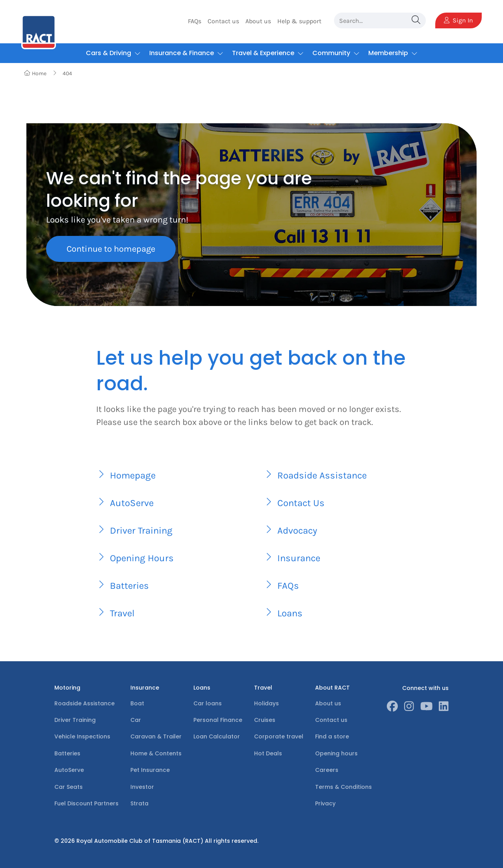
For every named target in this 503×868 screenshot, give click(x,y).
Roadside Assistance (84, 703)
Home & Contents (156, 753)
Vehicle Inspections (82, 736)
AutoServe (69, 770)
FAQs (195, 21)
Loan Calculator (217, 736)
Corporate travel (279, 736)
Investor (142, 787)
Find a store (332, 736)
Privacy (325, 803)
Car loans (208, 703)
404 (67, 73)
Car (136, 720)
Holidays (266, 703)
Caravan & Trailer (156, 736)
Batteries (67, 753)
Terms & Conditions (343, 787)
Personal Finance (218, 720)
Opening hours (336, 753)
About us (258, 21)
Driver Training (75, 720)
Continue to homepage (111, 249)
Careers (327, 770)
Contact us (223, 21)
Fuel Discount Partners (86, 803)
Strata (139, 803)
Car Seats (69, 787)
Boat (137, 703)
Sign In (458, 20)
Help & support (299, 21)
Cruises (265, 720)
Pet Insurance (150, 770)
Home (35, 73)
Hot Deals (268, 753)
